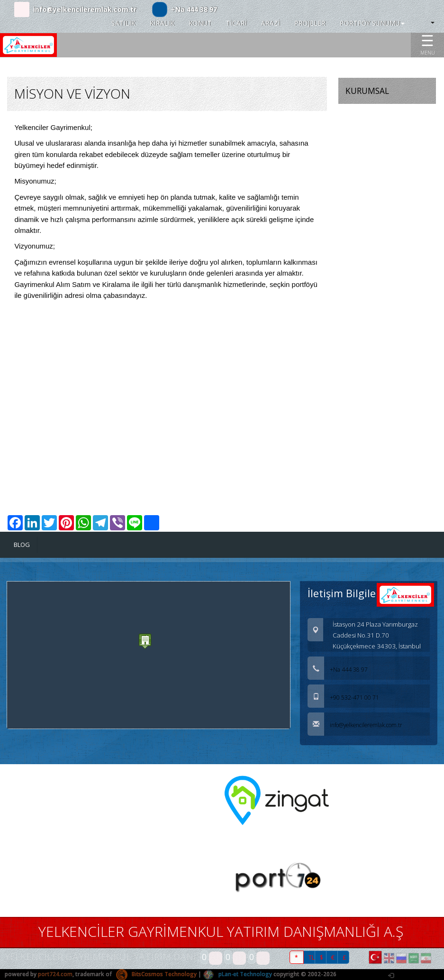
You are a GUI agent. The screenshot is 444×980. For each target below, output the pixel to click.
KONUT (200, 23)
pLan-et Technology (239, 975)
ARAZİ (271, 23)
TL (312, 957)
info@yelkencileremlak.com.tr (85, 9)
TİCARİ (236, 23)
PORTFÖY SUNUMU (372, 23)
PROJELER (310, 23)
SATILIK (123, 23)
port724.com (55, 975)
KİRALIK (162, 23)
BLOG (22, 545)
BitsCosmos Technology (157, 975)
